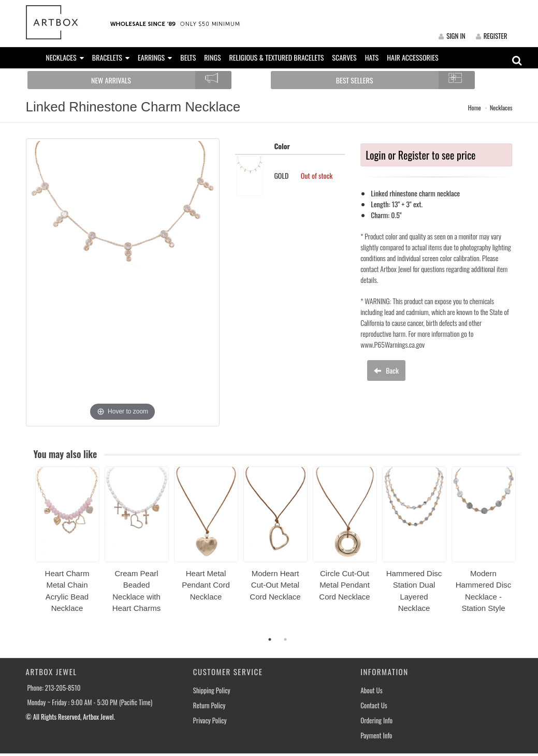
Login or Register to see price (420, 155)
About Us (371, 690)
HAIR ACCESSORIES (412, 57)
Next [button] (528, 551)
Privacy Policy (210, 721)
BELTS (188, 57)
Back (386, 370)
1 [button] (270, 639)
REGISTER (492, 36)
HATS (372, 57)
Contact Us (374, 705)
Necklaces (501, 108)
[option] (67, 543)
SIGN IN (452, 36)
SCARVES (344, 57)
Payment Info (376, 736)
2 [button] (285, 639)
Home (475, 108)
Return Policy (209, 705)
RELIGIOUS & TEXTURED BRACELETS (277, 57)
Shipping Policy (212, 690)
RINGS (212, 57)
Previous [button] (27, 551)
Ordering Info (376, 721)
